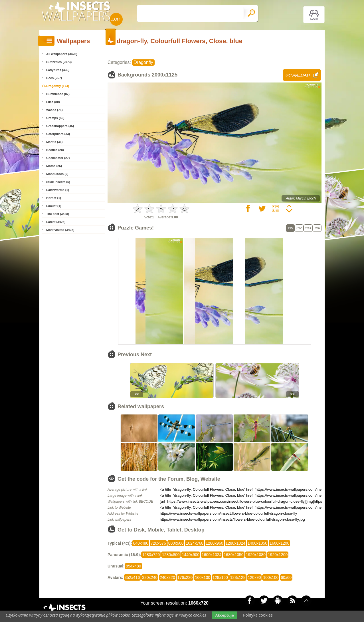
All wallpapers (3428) (62, 54)
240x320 (167, 577)
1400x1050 (257, 543)
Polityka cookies (258, 615)
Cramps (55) (55, 118)
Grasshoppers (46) (60, 126)
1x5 (290, 228)
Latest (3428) (56, 222)
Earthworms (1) (58, 190)
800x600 (176, 543)
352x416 (132, 577)
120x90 (254, 577)
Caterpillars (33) (58, 134)
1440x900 (191, 555)
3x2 (299, 228)
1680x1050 (233, 555)
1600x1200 (279, 543)
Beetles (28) (55, 150)
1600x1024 (212, 555)
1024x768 (195, 543)
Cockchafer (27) (58, 158)
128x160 (220, 577)
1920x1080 (256, 555)
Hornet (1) (54, 198)
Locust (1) (54, 206)
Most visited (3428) (60, 230)
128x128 (238, 577)
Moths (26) (54, 166)
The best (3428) (58, 214)
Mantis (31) (54, 142)
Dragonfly (143, 62)
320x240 (150, 577)
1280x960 (215, 543)
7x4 (317, 228)
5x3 (308, 228)
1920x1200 (278, 555)
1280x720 (151, 555)
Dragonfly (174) (58, 86)
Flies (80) (53, 102)
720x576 (158, 543)
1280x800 (171, 555)
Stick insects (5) (58, 182)
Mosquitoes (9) (57, 174)
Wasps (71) (54, 110)
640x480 (141, 543)
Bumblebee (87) (58, 94)
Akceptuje (224, 615)
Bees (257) (54, 78)
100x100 (271, 577)
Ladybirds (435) (58, 70)
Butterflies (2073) (59, 62)
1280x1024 (235, 543)
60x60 (286, 577)
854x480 (134, 566)
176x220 (185, 577)
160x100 (203, 577)
